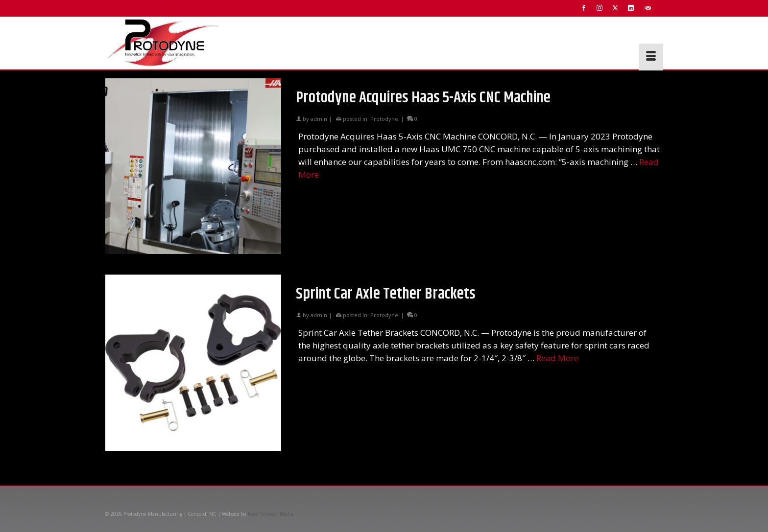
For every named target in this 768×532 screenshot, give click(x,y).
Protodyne (384, 119)
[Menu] (651, 57)
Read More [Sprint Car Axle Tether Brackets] (557, 358)
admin (319, 119)
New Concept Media (271, 514)
